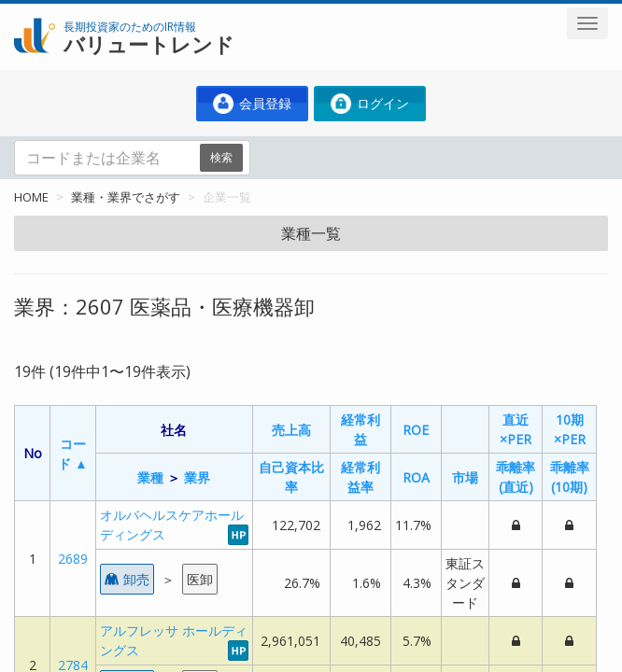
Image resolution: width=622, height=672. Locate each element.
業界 (197, 477)
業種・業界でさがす (126, 197)
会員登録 (252, 104)
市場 (465, 477)
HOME (31, 197)
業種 (150, 477)
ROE (416, 430)
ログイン (370, 104)
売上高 (291, 430)
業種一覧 (311, 233)
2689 (73, 559)
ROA (416, 477)
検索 (221, 157)
